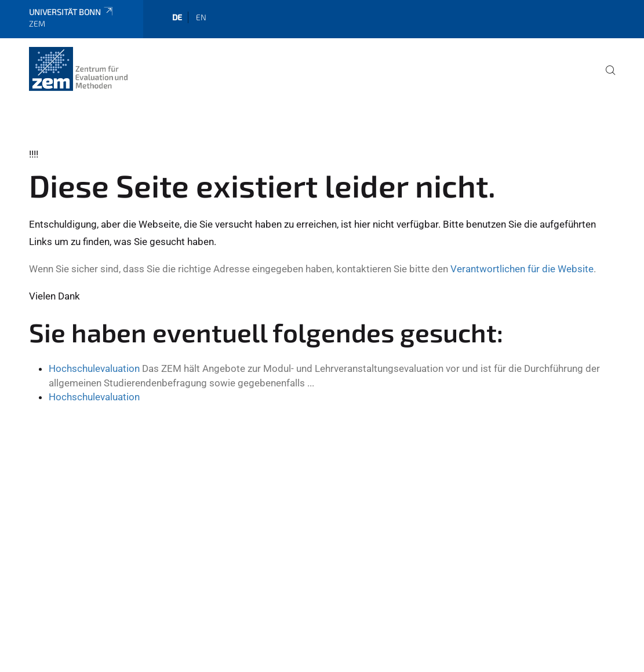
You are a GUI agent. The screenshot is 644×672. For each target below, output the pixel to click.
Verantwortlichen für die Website (522, 269)
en (201, 17)
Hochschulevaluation (94, 368)
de (177, 17)
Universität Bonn (72, 12)
